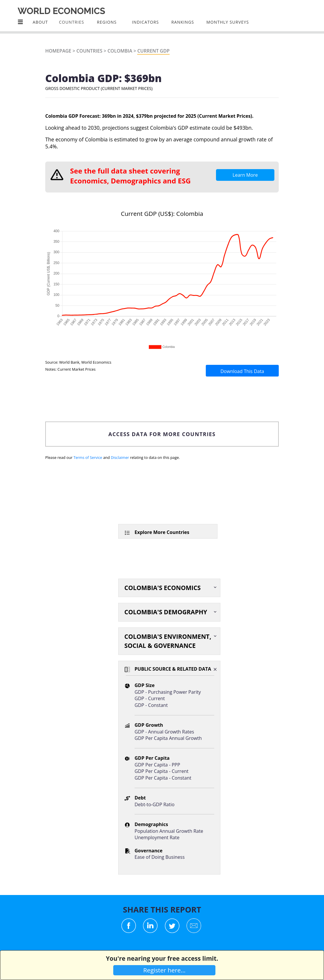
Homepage (58, 51)
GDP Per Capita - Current (162, 771)
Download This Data (242, 371)
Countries (89, 51)
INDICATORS (145, 22)
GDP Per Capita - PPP (157, 765)
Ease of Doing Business (160, 857)
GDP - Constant (151, 705)
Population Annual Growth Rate (169, 831)
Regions (107, 22)
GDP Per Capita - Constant (163, 778)
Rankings (183, 22)
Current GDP (153, 51)
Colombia (120, 51)
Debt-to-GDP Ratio (155, 804)
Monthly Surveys (228, 22)
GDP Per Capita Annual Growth (168, 738)
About (40, 22)
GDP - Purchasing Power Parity (168, 692)
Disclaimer (120, 457)
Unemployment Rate (157, 837)
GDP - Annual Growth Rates (164, 732)
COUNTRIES (72, 22)
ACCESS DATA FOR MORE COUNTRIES (162, 434)
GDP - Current (150, 698)
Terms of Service (88, 457)
